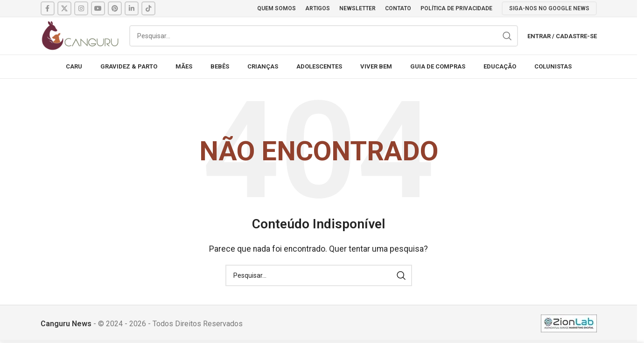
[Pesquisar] (324, 36)
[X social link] (64, 8)
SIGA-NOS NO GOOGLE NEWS (549, 8)
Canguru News (66, 324)
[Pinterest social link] (115, 8)
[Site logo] (80, 35)
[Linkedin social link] (132, 8)
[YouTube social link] (98, 8)
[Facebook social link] (48, 8)
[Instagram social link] (81, 8)
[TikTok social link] (148, 8)
